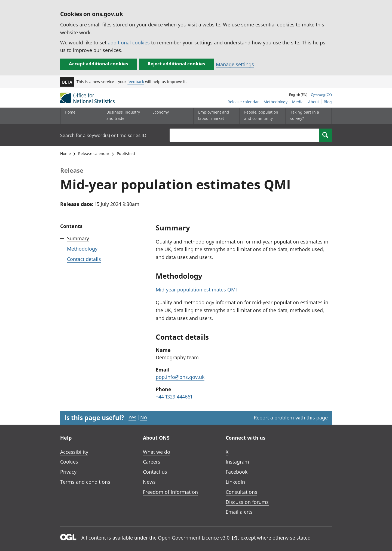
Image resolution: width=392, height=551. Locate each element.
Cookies (69, 462)
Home (70, 112)
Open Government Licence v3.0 (197, 538)
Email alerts (239, 512)
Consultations (241, 492)
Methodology (275, 102)
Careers (152, 462)
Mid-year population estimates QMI (196, 290)
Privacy (68, 472)
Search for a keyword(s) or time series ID (103, 135)
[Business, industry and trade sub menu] (124, 116)
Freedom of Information (170, 492)
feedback (136, 82)
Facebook (237, 472)
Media (298, 102)
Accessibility (74, 452)
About (314, 102)
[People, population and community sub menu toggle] (261, 116)
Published (126, 153)
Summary (78, 238)
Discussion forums (247, 502)
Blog (328, 102)
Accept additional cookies (98, 64)
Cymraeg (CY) (321, 95)
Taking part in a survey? (305, 115)
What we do (157, 452)
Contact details (84, 259)
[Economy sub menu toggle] (170, 116)
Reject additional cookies (176, 64)
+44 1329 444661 (174, 397)
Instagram (237, 462)
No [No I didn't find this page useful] (144, 417)
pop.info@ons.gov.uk (180, 377)
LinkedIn (235, 482)
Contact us (155, 472)
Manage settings (235, 64)
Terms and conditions (85, 482)
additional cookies (129, 42)
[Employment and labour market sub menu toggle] (215, 116)
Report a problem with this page (291, 418)
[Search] (325, 135)
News (149, 482)
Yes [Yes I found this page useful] (132, 417)
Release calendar (243, 102)
